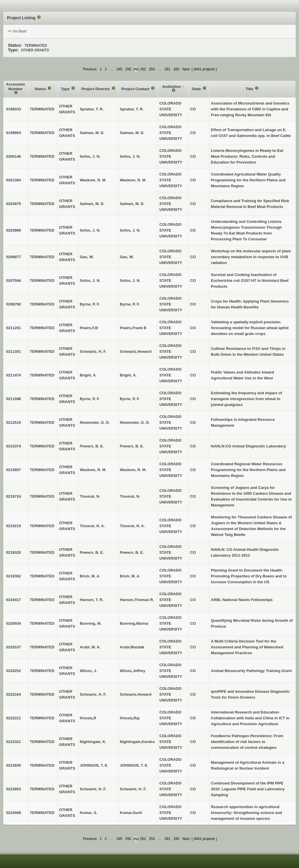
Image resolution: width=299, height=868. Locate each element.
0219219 (14, 526)
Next (186, 69)
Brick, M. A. (130, 576)
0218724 (14, 496)
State (197, 89)
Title (250, 89)
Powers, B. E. (132, 446)
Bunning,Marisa (134, 623)
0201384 (14, 180)
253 (152, 69)
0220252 (14, 671)
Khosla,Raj (129, 718)
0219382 (14, 576)
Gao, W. (127, 257)
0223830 (14, 765)
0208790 (14, 304)
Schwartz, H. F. (133, 789)
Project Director (96, 89)
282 (176, 69)
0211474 (14, 375)
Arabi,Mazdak (132, 647)
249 (119, 69)
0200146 (14, 156)
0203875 (14, 204)
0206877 (14, 257)
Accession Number (16, 87)
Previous (90, 69)
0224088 (14, 813)
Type (66, 89)
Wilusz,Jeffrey (132, 671)
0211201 (14, 328)
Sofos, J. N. (130, 156)
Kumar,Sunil (131, 813)
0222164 (14, 694)
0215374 (14, 446)
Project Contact (136, 89)
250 (128, 69)
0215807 (14, 470)
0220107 (14, 647)
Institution (172, 87)
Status (41, 89)
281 (167, 69)
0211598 (14, 399)
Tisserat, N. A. (132, 526)
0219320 (14, 552)
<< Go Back (17, 31)
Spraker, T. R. (132, 109)
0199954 (14, 133)
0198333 (14, 109)
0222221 (14, 718)
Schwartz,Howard (135, 351)
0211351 (14, 351)
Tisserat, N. (130, 496)
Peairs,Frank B (133, 328)
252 (143, 69)
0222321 (14, 742)
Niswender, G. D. (135, 422)
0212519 (14, 422)
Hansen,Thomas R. (137, 600)
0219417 (14, 600)
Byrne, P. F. (130, 304)
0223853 (14, 789)
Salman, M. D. (132, 133)
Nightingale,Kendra (137, 742)
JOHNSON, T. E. (134, 765)
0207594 (14, 281)
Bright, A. (128, 375)
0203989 (14, 230)
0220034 (14, 623)
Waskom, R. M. (133, 180)
